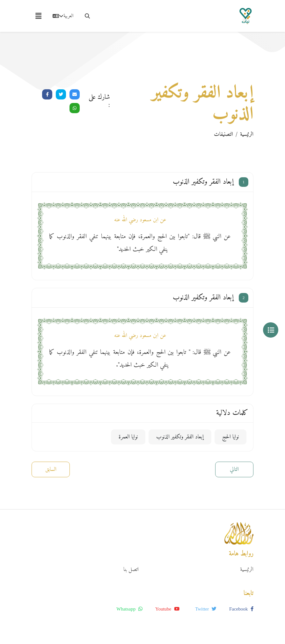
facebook (241, 609)
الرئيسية (247, 134)
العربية (63, 16)
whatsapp (129, 609)
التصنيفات (223, 134)
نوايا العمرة (128, 437)
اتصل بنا (131, 570)
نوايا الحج (230, 437)
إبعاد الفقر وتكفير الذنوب (180, 437)
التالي (234, 469)
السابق (51, 469)
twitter (206, 609)
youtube (167, 609)
